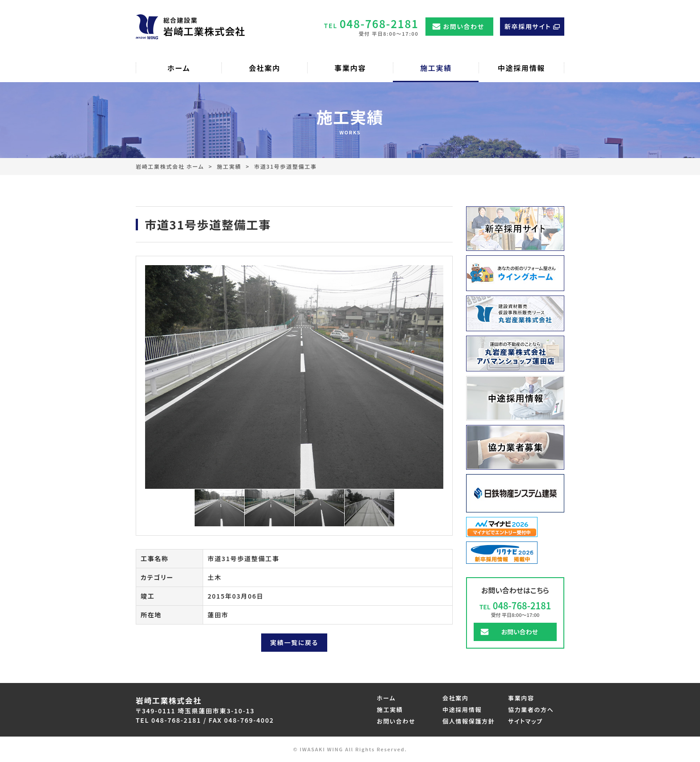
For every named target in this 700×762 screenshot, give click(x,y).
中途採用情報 (462, 710)
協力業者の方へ (531, 710)
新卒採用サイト (528, 26)
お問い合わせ (464, 26)
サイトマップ (525, 721)
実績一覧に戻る (294, 642)
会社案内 (456, 698)
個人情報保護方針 (469, 721)
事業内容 (521, 698)
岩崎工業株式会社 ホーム (170, 166)
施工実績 (229, 166)
